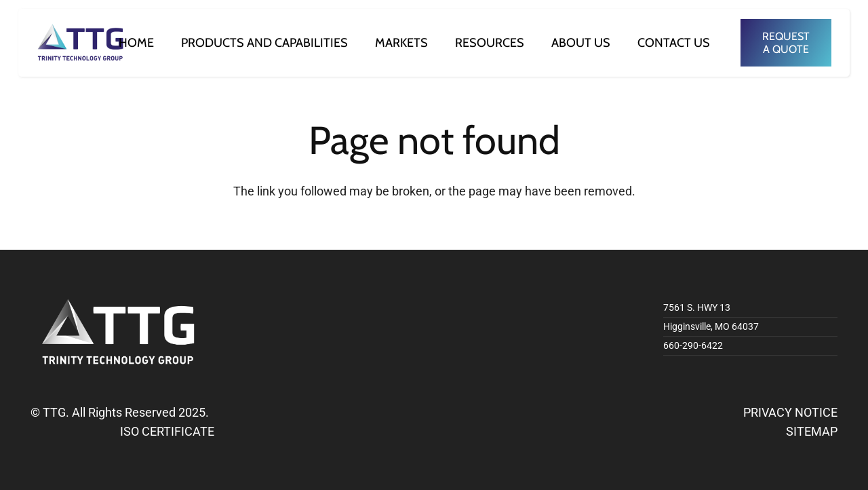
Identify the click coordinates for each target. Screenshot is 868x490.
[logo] (80, 43)
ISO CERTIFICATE (167, 431)
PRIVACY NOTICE (790, 412)
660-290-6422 (693, 345)
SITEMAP (812, 431)
